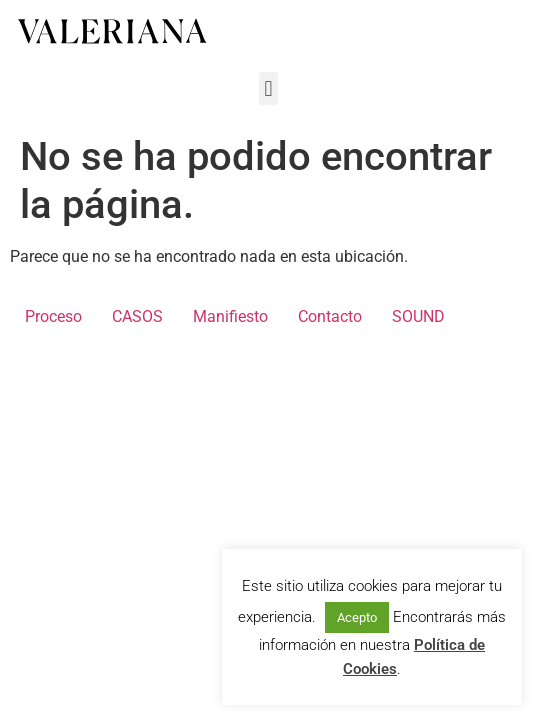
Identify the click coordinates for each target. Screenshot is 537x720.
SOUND (418, 316)
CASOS (137, 316)
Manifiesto (230, 316)
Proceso (53, 316)
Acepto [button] (357, 617)
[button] (268, 88)
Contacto (330, 316)
